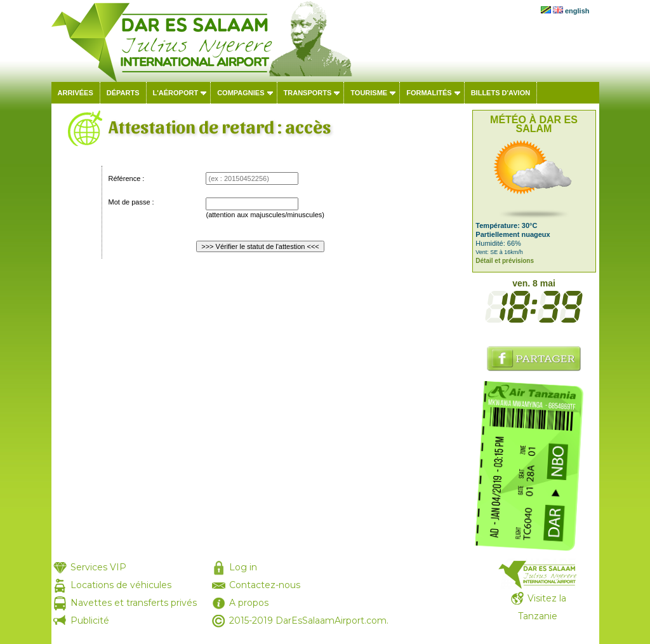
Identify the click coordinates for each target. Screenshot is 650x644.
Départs (123, 93)
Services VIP (98, 567)
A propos (249, 603)
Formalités (429, 93)
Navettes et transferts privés (134, 603)
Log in (243, 567)
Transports (308, 93)
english (577, 11)
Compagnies (241, 93)
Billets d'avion (501, 93)
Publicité (90, 621)
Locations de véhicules (121, 585)
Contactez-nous (265, 585)
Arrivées (76, 93)
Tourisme (369, 93)
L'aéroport (176, 93)
